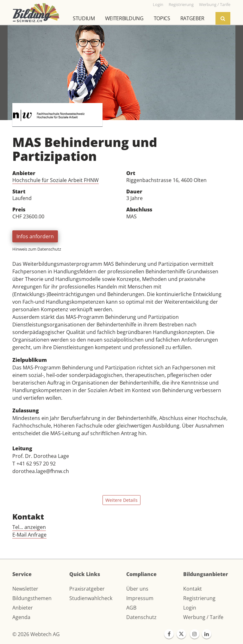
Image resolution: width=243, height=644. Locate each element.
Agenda (21, 617)
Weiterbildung (124, 18)
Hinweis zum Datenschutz (37, 249)
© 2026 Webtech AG (36, 634)
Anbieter (23, 608)
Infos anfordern (35, 236)
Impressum (140, 598)
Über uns (137, 589)
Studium (84, 18)
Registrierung (199, 598)
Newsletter (25, 589)
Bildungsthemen (32, 598)
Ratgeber (192, 18)
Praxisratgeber (87, 589)
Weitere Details (121, 500)
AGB (131, 608)
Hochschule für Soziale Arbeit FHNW (56, 180)
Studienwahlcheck (91, 598)
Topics (162, 18)
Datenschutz (141, 617)
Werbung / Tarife (203, 617)
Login (190, 608)
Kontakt (193, 589)
